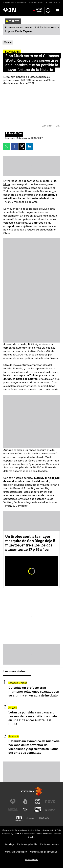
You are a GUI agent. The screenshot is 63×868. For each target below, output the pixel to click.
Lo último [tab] (40, 671)
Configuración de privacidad (44, 852)
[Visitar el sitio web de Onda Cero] (38, 810)
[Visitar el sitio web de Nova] (50, 801)
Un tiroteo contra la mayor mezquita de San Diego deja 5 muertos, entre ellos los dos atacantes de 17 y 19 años (30, 543)
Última (39, 10)
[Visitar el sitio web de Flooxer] (44, 818)
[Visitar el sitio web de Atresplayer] (32, 818)
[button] (57, 10)
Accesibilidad (32, 860)
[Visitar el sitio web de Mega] (13, 810)
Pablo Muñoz (14, 133)
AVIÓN (13, 708)
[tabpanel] (32, 717)
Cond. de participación (16, 852)
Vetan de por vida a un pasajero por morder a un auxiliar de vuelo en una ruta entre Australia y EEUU (33, 718)
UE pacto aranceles (54, 3)
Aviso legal (10, 844)
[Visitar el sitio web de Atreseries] (25, 810)
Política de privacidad (28, 844)
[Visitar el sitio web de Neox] (38, 801)
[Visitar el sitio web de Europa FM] (50, 810)
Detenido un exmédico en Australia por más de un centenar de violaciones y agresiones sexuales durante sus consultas (34, 747)
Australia (14, 736)
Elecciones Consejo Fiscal (15, 3)
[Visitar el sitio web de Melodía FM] (19, 818)
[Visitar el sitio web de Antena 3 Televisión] (13, 801)
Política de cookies (49, 844)
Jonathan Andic (36, 3)
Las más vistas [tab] (14, 671)
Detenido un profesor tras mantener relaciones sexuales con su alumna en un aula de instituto (34, 692)
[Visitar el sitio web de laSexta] (25, 801)
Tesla (31, 344)
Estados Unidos (18, 683)
